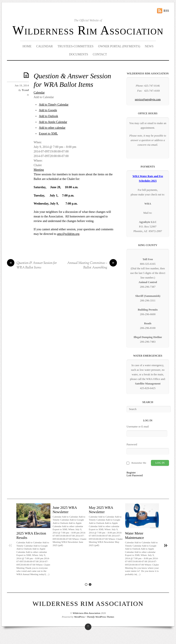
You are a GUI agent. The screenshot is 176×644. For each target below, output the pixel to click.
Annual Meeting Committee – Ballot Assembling (92, 266)
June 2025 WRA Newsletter (65, 510)
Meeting (39, 170)
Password (132, 444)
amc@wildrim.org (68, 234)
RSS (166, 11)
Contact (100, 54)
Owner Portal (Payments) (119, 46)
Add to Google (48, 110)
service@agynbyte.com (148, 99)
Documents (79, 54)
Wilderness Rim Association (88, 30)
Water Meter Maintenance (134, 536)
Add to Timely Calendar (54, 105)
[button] (44, 97)
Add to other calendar (52, 128)
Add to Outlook (48, 116)
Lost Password (135, 476)
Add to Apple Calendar (53, 122)
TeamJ (25, 90)
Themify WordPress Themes (100, 617)
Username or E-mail (138, 427)
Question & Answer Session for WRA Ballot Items (32, 266)
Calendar (44, 46)
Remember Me (139, 463)
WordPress (79, 617)
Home (27, 46)
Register (131, 473)
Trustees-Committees (76, 46)
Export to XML (48, 134)
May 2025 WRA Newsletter (101, 510)
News (149, 46)
